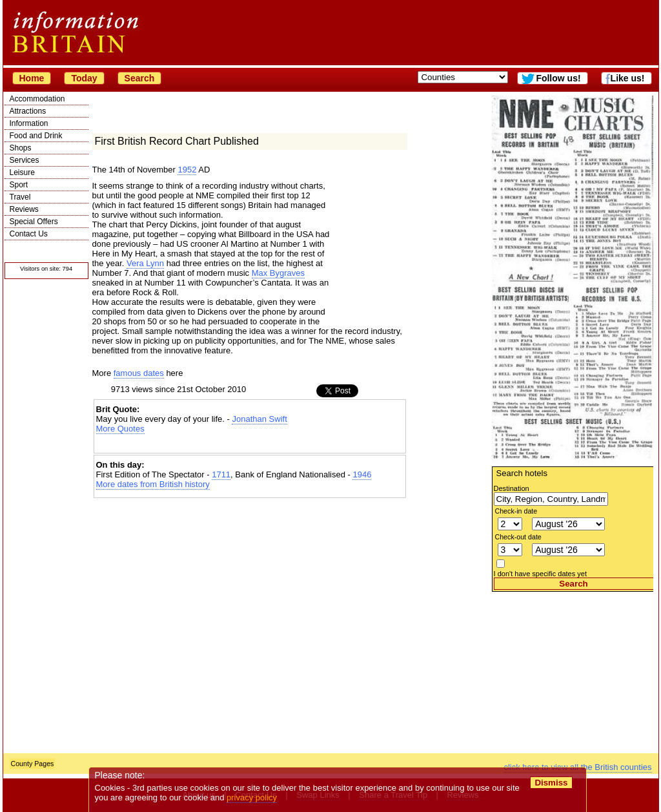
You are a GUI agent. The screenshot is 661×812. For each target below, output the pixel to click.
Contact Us (29, 234)
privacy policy (252, 797)
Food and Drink (36, 136)
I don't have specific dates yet (541, 574)
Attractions (28, 111)
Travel (20, 197)
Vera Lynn (145, 263)
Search (140, 78)
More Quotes (120, 429)
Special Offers (34, 222)
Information (29, 123)
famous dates (139, 373)
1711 (221, 474)
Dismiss (552, 783)
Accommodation (37, 99)
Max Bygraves (278, 273)
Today (84, 78)
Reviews (24, 209)
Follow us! (558, 78)
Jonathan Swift (259, 419)
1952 (187, 170)
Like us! (628, 78)
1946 (362, 474)
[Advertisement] (573, 672)
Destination (512, 488)
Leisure (22, 172)
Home (32, 78)
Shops (21, 148)
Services (25, 160)
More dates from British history (153, 484)
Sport (19, 185)
